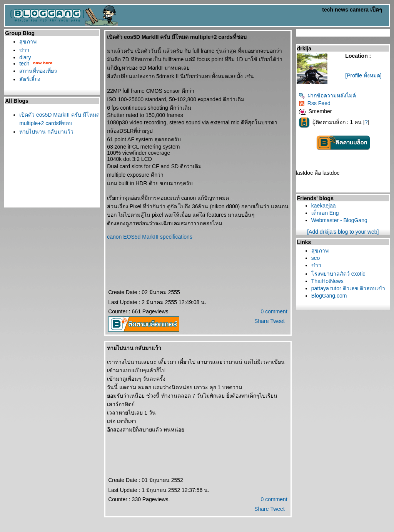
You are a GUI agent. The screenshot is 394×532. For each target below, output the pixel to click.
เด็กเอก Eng (325, 213)
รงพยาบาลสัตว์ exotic (338, 274)
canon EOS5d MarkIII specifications (150, 237)
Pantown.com (85, 529)
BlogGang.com (329, 296)
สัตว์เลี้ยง (30, 79)
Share (261, 321)
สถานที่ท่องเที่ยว (38, 71)
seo (316, 258)
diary (25, 57)
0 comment (274, 311)
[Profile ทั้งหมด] (363, 75)
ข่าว (24, 50)
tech (24, 64)
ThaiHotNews (327, 281)
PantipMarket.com (49, 529)
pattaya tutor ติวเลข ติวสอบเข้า (348, 288)
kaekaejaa (324, 206)
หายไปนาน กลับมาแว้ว (46, 132)
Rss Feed (315, 103)
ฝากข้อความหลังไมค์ (327, 95)
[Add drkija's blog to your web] (343, 232)
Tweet (277, 321)
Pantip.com (15, 529)
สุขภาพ (28, 42)
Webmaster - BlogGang (339, 220)
